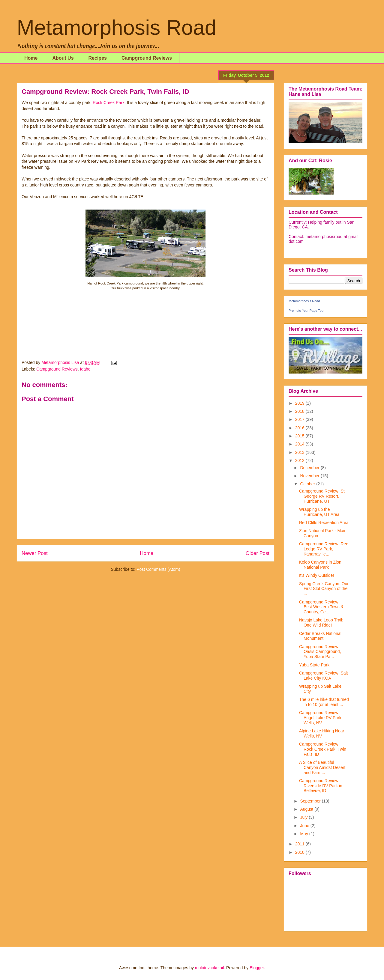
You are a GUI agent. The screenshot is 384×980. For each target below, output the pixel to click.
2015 (300, 436)
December (310, 468)
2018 (300, 411)
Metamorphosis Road (117, 28)
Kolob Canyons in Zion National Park (320, 565)
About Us (63, 58)
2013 (300, 452)
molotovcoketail (210, 968)
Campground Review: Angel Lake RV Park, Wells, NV (321, 718)
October (308, 484)
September (311, 801)
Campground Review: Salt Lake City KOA (324, 676)
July (304, 817)
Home (31, 58)
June (305, 826)
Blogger (257, 968)
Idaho (85, 369)
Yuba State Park (314, 665)
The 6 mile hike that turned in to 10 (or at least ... (324, 702)
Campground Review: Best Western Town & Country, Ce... (321, 607)
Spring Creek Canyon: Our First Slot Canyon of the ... (324, 589)
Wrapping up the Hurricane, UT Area (319, 512)
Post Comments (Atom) (158, 569)
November (310, 476)
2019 (300, 403)
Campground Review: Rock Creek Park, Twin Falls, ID (323, 749)
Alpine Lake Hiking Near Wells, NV (322, 733)
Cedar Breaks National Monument (320, 636)
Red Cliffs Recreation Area (324, 523)
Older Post (258, 553)
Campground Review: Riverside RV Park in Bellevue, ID (321, 786)
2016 (300, 428)
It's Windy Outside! (316, 575)
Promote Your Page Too (306, 311)
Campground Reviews (147, 58)
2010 (300, 852)
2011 (300, 844)
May (304, 834)
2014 (300, 444)
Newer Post (35, 553)
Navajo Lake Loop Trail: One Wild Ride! (321, 623)
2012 (300, 460)
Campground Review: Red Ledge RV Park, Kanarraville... (324, 549)
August (307, 809)
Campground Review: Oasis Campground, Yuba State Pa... (320, 652)
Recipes (98, 58)
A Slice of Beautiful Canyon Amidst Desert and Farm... (322, 767)
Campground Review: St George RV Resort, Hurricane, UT (322, 496)
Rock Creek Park (109, 103)
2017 (300, 419)
